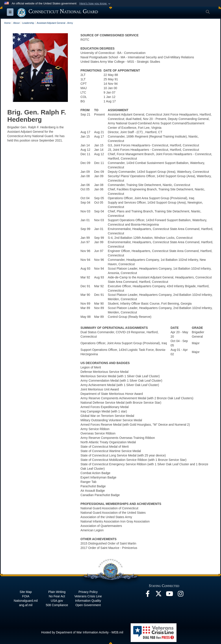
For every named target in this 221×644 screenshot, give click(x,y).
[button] (95, 4)
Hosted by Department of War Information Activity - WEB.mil (82, 632)
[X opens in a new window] (159, 595)
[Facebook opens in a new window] (148, 595)
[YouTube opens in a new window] (170, 595)
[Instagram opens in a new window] (181, 595)
